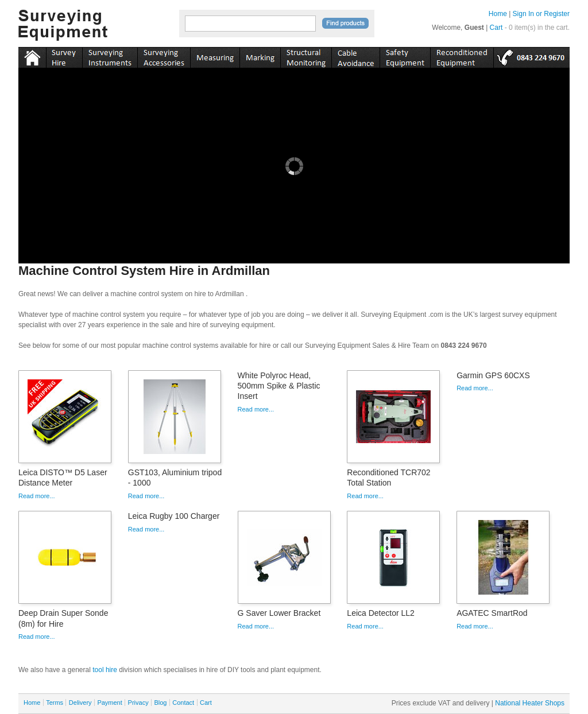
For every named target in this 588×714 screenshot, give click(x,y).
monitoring (306, 56)
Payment (109, 703)
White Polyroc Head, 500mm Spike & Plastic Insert (279, 386)
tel (531, 56)
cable (355, 56)
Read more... (37, 496)
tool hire (105, 670)
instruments (64, 56)
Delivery (80, 703)
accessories (164, 56)
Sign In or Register (541, 14)
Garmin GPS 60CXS (493, 375)
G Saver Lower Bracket (279, 613)
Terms (55, 703)
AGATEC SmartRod (492, 613)
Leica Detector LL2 (381, 613)
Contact (183, 703)
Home (498, 14)
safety (405, 56)
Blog (160, 703)
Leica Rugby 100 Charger (174, 516)
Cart (496, 28)
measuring (215, 56)
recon (462, 56)
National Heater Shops (530, 703)
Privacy (138, 703)
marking (260, 56)
